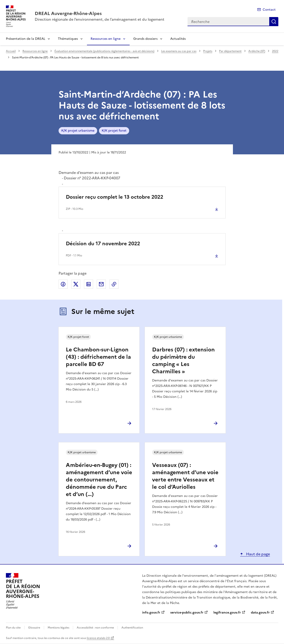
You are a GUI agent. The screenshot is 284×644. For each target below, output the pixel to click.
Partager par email (101, 284)
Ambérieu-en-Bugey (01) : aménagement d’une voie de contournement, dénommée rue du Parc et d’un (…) (99, 480)
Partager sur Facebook (63, 284)
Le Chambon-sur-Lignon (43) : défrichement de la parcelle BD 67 (98, 357)
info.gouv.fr (151, 613)
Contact (269, 10)
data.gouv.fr (260, 613)
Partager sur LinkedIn (89, 284)
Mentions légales (58, 628)
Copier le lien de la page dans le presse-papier (114, 284)
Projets (208, 51)
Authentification (132, 628)
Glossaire (34, 628)
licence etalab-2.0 (98, 638)
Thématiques (68, 39)
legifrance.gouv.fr (227, 613)
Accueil (11, 51)
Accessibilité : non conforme (95, 628)
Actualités (178, 39)
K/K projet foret (114, 131)
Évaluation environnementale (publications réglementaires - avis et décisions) (104, 51)
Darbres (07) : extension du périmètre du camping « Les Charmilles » (183, 361)
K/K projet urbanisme (78, 131)
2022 (275, 51)
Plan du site (13, 628)
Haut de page (258, 554)
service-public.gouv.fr (187, 613)
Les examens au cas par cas (179, 51)
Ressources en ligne (106, 39)
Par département (230, 51)
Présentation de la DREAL (26, 39)
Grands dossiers (145, 39)
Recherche (274, 22)
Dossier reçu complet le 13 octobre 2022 (115, 197)
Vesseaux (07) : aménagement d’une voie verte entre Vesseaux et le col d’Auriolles (185, 476)
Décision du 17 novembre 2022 (103, 244)
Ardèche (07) (257, 51)
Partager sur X (76, 284)
